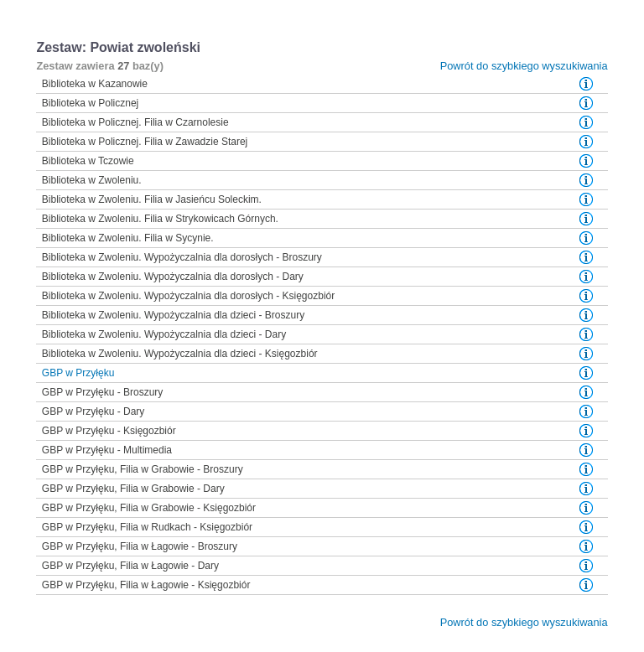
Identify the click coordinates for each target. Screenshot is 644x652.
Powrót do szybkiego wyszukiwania (524, 66)
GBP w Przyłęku (78, 373)
